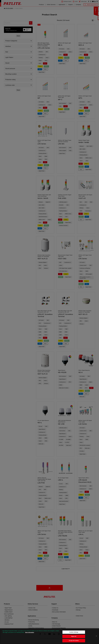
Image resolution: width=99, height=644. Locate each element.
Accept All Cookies (74, 641)
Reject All (74, 636)
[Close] (96, 636)
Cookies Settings (74, 632)
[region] (49, 636)
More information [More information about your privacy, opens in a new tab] (30, 632)
